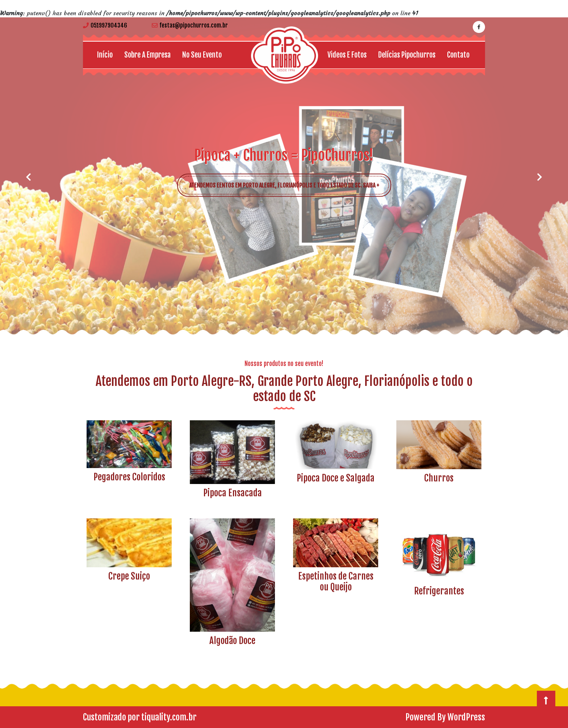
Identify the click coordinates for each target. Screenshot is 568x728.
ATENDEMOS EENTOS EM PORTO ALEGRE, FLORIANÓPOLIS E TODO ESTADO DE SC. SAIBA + (289, 182)
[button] (28, 177)
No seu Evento (202, 55)
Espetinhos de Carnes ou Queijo (336, 582)
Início (105, 55)
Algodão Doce (232, 641)
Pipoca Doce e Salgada (336, 478)
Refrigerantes (439, 591)
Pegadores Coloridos (129, 477)
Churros (439, 478)
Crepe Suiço (129, 576)
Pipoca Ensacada (233, 493)
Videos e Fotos (347, 55)
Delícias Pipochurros (407, 55)
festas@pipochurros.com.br (190, 25)
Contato (458, 55)
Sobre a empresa (147, 55)
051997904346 (105, 25)
